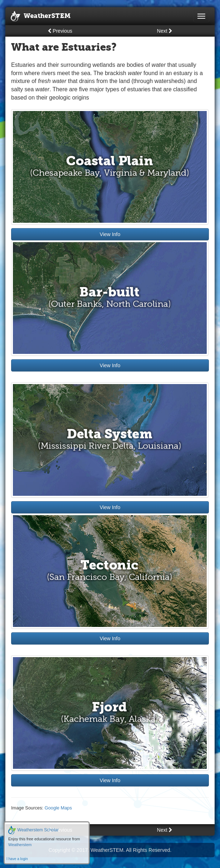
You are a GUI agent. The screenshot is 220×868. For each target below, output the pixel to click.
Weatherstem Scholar (34, 830)
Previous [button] (60, 31)
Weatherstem (20, 845)
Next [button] (165, 31)
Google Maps (58, 808)
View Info (110, 234)
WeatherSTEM (41, 17)
